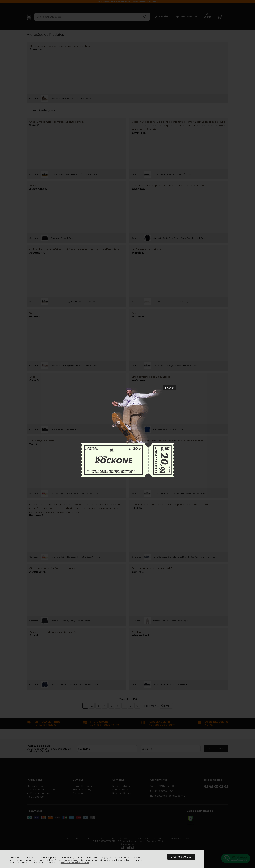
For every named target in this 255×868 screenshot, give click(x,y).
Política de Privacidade (75, 862)
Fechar (169, 388)
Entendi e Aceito (181, 857)
